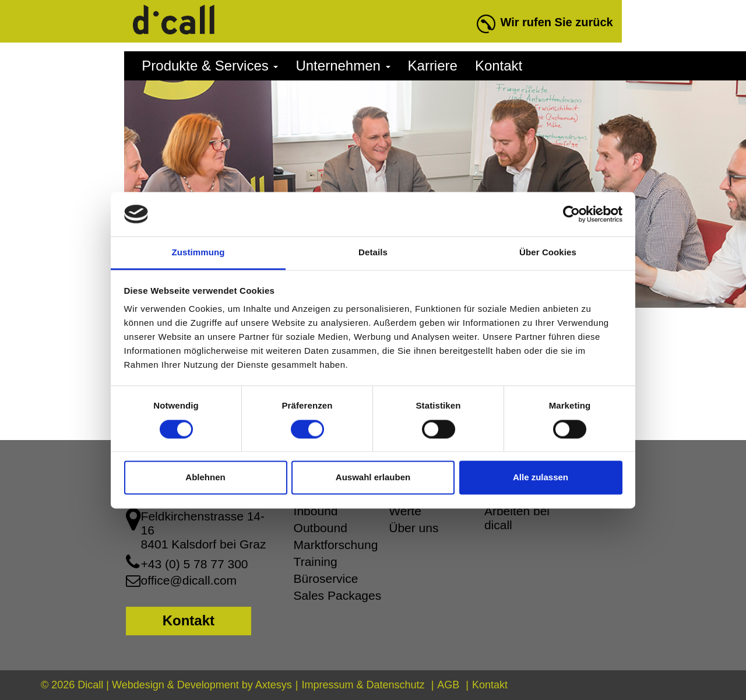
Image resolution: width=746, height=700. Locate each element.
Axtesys (274, 685)
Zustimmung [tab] (198, 253)
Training (316, 562)
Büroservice (326, 578)
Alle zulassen (541, 478)
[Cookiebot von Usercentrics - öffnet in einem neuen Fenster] (571, 214)
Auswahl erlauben (373, 478)
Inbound (316, 511)
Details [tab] (373, 253)
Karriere (433, 66)
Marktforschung (336, 545)
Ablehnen (205, 478)
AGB (448, 685)
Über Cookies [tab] (548, 253)
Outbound (321, 528)
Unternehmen (343, 66)
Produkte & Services (210, 66)
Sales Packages (338, 595)
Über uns (414, 528)
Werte (405, 511)
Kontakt (499, 66)
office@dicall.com (189, 580)
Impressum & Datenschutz (363, 685)
